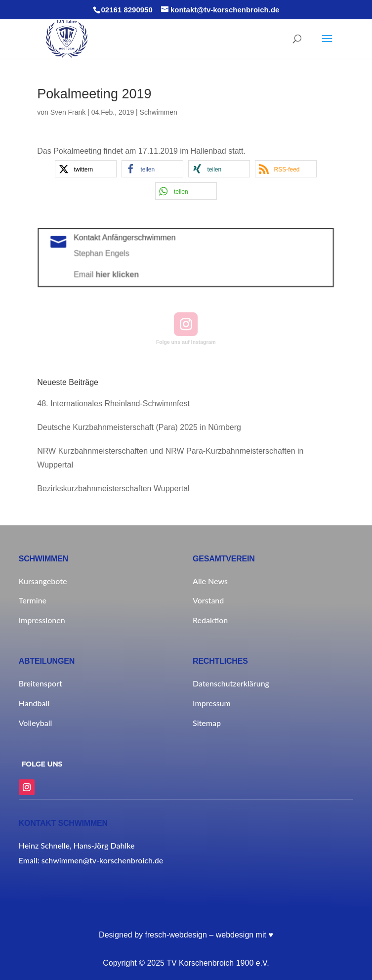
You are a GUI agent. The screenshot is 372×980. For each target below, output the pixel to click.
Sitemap (207, 723)
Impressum (212, 703)
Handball (34, 703)
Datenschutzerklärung (231, 683)
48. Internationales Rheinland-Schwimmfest (113, 404)
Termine (33, 600)
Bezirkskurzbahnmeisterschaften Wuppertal (113, 489)
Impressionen (42, 620)
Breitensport (41, 683)
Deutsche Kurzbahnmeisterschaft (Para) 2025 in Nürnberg (139, 427)
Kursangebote (43, 581)
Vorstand (208, 600)
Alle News (210, 581)
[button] (86, 169)
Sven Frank (68, 112)
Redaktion (210, 620)
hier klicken (121, 274)
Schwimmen (159, 112)
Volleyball (36, 723)
